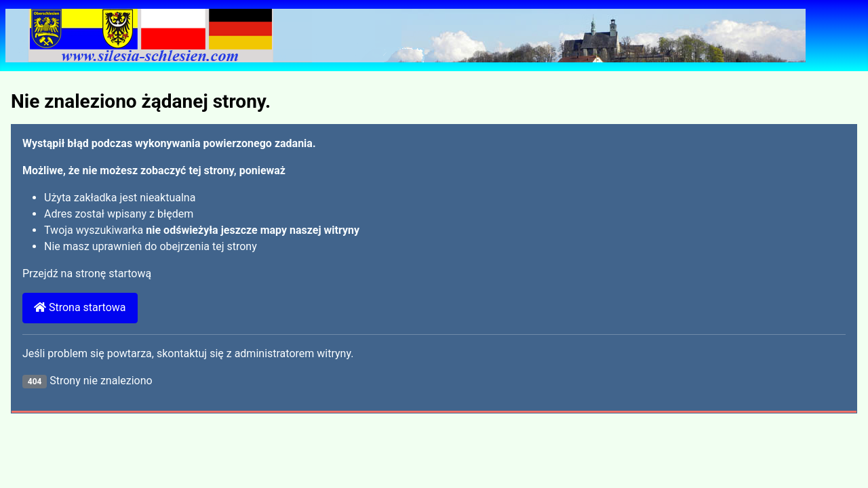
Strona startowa (80, 307)
